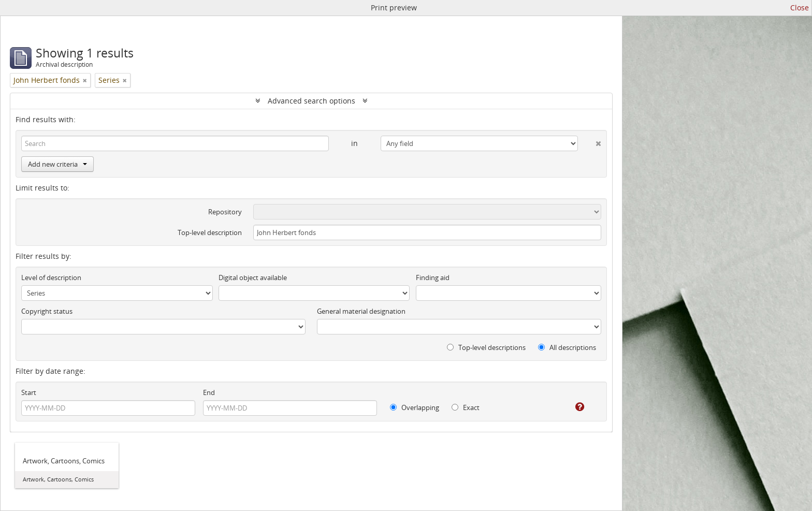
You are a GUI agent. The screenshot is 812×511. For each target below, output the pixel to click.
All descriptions (567, 347)
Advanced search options (311, 101)
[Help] (572, 407)
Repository (225, 212)
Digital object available (253, 278)
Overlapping (415, 407)
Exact (466, 407)
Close (800, 8)
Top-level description (210, 232)
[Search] (175, 143)
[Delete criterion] (590, 141)
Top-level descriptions (486, 347)
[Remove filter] (85, 80)
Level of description (51, 278)
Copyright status (47, 311)
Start (29, 392)
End (209, 392)
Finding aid (433, 278)
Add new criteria (57, 164)
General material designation (361, 311)
